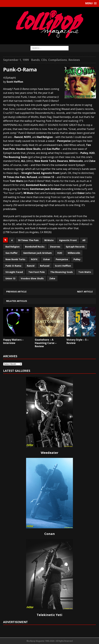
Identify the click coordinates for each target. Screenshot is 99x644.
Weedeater (50, 453)
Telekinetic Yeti (49, 615)
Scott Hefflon (63, 266)
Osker (47, 259)
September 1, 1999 (16, 60)
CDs (44, 60)
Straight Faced (14, 272)
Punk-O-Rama (13, 266)
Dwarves (55, 247)
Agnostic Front (68, 240)
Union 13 (10, 278)
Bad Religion (12, 247)
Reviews (74, 60)
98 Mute (49, 240)
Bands (35, 60)
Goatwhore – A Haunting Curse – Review (46, 343)
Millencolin (74, 253)
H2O (60, 253)
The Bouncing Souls (62, 272)
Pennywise (62, 259)
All (84, 240)
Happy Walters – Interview (13, 341)
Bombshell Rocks (35, 247)
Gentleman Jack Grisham (37, 253)
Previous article (16, 292)
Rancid (31, 266)
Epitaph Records (75, 247)
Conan (50, 534)
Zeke (52, 278)
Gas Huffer (12, 253)
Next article (85, 292)
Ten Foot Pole (37, 272)
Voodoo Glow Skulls (32, 278)
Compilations (58, 60)
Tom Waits (85, 272)
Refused (45, 266)
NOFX (34, 259)
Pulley (77, 259)
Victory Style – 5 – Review (78, 341)
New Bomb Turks (15, 259)
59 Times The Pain (28, 240)
